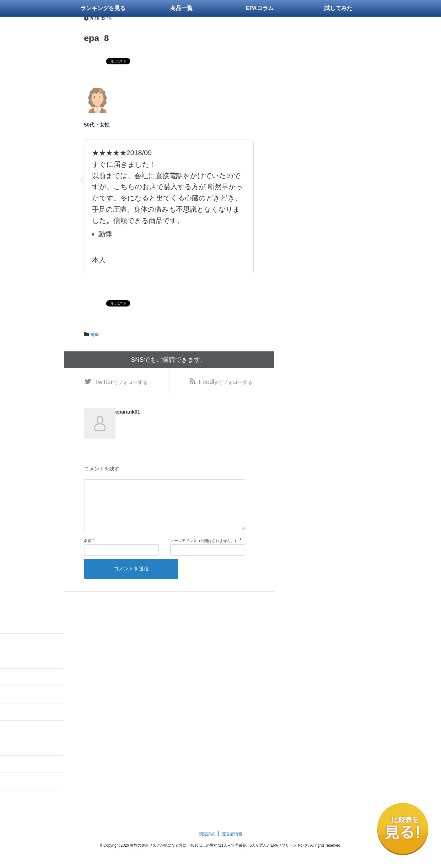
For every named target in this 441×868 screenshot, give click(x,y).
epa (95, 334)
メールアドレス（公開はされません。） (204, 551)
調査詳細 (207, 844)
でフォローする (121, 382)
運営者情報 (232, 844)
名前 (88, 551)
